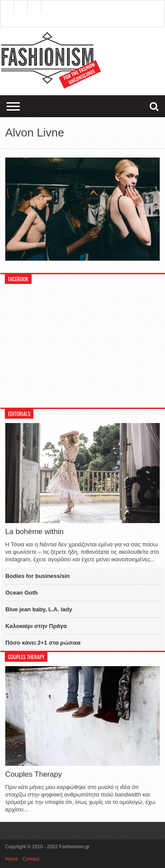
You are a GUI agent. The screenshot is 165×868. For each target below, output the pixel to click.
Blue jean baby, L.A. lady (39, 609)
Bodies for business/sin (38, 576)
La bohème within (34, 532)
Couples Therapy (34, 774)
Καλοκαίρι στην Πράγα (36, 626)
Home (12, 859)
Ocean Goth (22, 593)
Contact (31, 859)
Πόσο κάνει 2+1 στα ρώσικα (43, 643)
